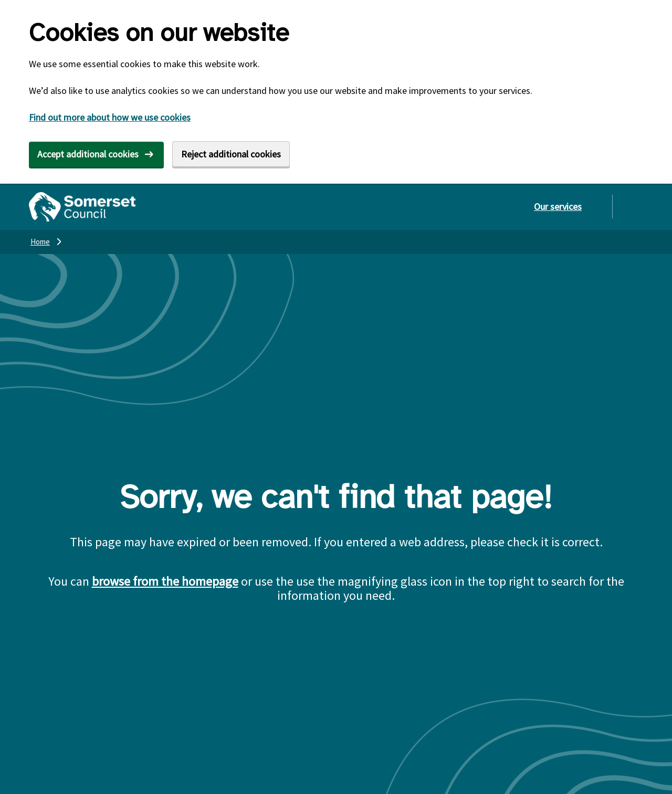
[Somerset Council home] (82, 207)
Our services (558, 207)
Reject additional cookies (231, 154)
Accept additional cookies (88, 154)
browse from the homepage (165, 581)
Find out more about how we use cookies (110, 117)
